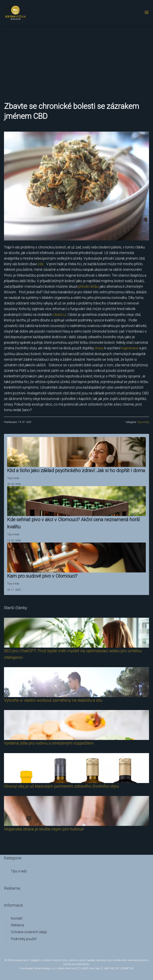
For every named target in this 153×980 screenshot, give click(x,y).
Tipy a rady (143, 422)
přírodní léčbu (89, 287)
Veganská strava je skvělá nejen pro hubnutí (44, 829)
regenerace (130, 348)
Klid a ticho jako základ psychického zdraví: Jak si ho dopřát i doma (76, 471)
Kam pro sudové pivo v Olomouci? (42, 576)
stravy (99, 348)
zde (41, 264)
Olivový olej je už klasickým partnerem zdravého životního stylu (61, 786)
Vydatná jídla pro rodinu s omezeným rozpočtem (49, 743)
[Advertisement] (76, 55)
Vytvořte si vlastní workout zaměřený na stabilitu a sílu (53, 700)
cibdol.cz (60, 315)
